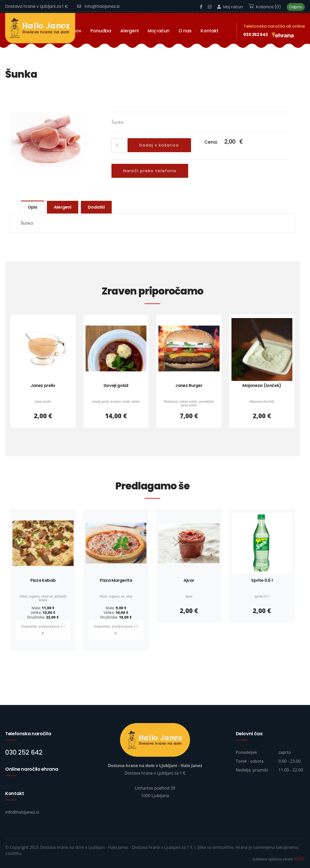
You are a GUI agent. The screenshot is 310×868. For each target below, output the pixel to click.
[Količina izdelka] (119, 145)
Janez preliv (43, 385)
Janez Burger (189, 385)
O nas (185, 31)
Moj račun (230, 7)
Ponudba (101, 31)
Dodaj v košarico (159, 145)
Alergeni (129, 31)
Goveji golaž (116, 385)
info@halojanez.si (98, 6)
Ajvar (189, 580)
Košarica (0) (265, 7)
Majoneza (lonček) (262, 385)
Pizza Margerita (116, 580)
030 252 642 (256, 35)
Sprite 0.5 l (262, 580)
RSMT (299, 859)
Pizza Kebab (43, 580)
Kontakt (210, 31)
